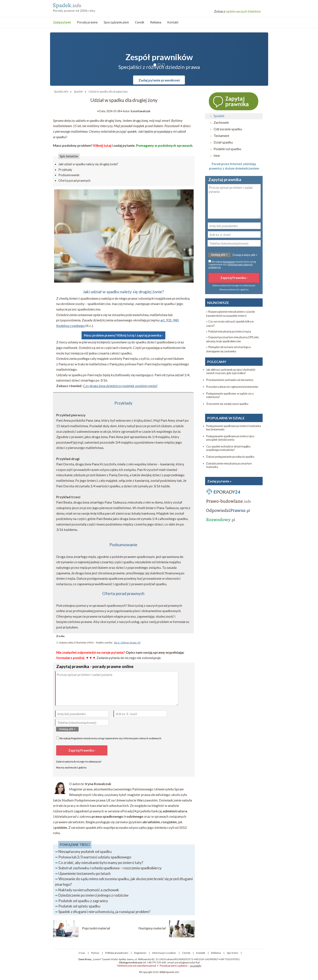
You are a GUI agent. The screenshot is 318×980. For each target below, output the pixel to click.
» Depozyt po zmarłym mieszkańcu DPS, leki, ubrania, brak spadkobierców (233, 339)
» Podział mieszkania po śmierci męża (229, 331)
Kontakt (173, 22)
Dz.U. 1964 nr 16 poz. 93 (127, 642)
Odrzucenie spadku (228, 129)
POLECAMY (217, 362)
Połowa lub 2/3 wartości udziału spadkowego (95, 857)
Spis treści (232, 953)
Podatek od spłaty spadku (79, 906)
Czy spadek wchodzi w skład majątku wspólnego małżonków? (228, 448)
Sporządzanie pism (116, 22)
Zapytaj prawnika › (234, 101)
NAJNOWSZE (218, 303)
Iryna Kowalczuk (140, 111)
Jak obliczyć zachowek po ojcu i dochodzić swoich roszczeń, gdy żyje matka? (231, 371)
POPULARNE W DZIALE (226, 418)
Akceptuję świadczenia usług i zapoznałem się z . (109, 738)
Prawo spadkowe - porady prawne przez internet (84, 6)
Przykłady (65, 170)
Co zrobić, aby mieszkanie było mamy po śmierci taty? (101, 863)
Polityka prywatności (117, 953)
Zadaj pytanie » (219, 481)
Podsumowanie (69, 175)
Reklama (156, 22)
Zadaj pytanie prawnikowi (159, 80)
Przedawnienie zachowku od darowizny (230, 380)
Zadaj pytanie (62, 22)
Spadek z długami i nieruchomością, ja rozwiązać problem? (104, 912)
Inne (217, 155)
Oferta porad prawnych (74, 181)
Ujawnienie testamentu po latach (84, 873)
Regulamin (77, 738)
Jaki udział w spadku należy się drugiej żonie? (88, 164)
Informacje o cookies (164, 953)
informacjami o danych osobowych (142, 738)
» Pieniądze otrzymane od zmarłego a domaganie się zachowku (228, 349)
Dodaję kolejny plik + (245, 255)
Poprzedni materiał (96, 928)
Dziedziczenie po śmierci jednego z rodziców (93, 895)
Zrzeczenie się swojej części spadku (227, 404)
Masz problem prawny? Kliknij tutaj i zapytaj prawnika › (123, 335)
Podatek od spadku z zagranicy (83, 901)
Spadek (219, 116)
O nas (82, 953)
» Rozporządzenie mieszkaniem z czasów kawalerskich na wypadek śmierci (231, 314)
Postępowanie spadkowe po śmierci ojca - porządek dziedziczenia (231, 438)
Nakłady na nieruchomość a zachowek (89, 890)
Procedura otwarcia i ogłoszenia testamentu (232, 387)
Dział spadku (223, 142)
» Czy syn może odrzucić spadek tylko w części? (230, 323)
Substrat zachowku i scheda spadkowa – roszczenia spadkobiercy (110, 868)
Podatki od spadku (227, 149)
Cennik (140, 22)
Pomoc (95, 953)
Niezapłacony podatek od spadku (85, 852)
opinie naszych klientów (237, 11)
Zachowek (221, 122)
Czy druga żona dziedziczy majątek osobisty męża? (120, 386)
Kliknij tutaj (102, 145)
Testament (221, 136)
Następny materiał (152, 928)
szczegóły (196, 966)
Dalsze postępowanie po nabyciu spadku (230, 457)
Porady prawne (87, 22)
